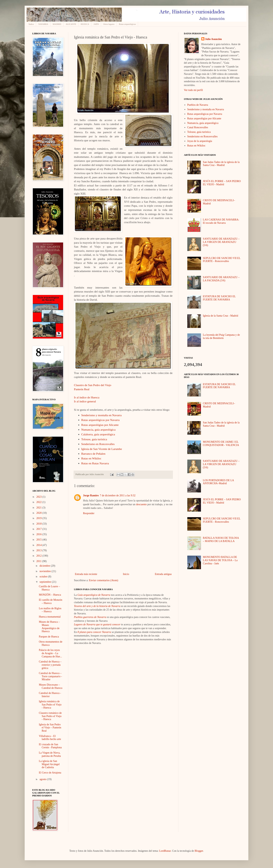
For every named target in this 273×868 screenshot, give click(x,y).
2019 (39, 518)
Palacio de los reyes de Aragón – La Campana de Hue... (50, 653)
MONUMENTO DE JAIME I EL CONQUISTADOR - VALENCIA (221, 443)
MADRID (57, 24)
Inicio (126, 574)
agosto (43, 779)
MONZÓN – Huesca (50, 595)
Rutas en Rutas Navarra (95, 463)
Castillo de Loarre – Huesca (49, 588)
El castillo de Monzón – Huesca (51, 601)
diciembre (45, 566)
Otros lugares (109, 24)
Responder (89, 513)
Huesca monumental (50, 617)
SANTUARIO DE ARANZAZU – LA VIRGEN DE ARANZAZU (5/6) (221, 242)
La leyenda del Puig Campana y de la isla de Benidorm (221, 336)
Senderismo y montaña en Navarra (102, 415)
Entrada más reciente (86, 574)
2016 (39, 534)
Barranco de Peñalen (93, 454)
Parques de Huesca (49, 637)
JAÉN (96, 24)
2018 (39, 524)
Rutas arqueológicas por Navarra (100, 420)
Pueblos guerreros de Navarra (90, 617)
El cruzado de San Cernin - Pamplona (50, 746)
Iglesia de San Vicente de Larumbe (102, 449)
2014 (39, 545)
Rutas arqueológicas (127, 24)
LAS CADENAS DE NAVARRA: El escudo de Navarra (221, 221)
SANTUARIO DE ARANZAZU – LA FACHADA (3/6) (221, 279)
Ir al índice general (85, 401)
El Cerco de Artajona (50, 773)
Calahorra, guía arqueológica (98, 434)
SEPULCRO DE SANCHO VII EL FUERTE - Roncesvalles (222, 260)
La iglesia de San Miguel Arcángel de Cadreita (49, 764)
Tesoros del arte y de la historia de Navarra (97, 606)
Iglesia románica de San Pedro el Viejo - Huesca (50, 705)
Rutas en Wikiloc (91, 458)
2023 (39, 497)
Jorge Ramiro (91, 495)
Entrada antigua (163, 574)
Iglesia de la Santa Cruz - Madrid (220, 316)
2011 (39, 561)
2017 (39, 529)
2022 (39, 502)
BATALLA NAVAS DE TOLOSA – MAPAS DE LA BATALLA (221, 540)
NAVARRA (43, 24)
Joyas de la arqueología (200, 141)
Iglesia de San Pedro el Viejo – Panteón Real (50, 728)
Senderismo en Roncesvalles (98, 444)
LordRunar (165, 851)
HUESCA (85, 24)
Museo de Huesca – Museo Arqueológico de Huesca (49, 627)
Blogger (199, 851)
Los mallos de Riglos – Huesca (50, 610)
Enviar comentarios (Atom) (104, 580)
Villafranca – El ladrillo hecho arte (50, 738)
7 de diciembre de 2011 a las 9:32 (118, 495)
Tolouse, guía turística (94, 439)
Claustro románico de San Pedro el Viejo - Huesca (50, 716)
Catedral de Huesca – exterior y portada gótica (50, 665)
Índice (31, 24)
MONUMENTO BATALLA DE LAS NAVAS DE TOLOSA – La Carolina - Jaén (220, 560)
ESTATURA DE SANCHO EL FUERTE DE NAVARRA (219, 298)
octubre (44, 577)
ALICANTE (71, 24)
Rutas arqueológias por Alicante (100, 425)
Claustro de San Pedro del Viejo (93, 385)
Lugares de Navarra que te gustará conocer (97, 624)
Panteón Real (82, 389)
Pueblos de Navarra (198, 105)
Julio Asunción (213, 39)
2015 (39, 540)
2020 (39, 513)
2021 (39, 508)
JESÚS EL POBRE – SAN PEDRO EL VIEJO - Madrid (222, 183)
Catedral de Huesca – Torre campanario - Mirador (50, 676)
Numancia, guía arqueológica (98, 430)
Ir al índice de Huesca (87, 397)
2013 (39, 550)
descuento (141, 504)
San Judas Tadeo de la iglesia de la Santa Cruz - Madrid (221, 164)
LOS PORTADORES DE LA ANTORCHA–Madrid (218, 482)
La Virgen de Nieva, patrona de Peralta (50, 754)
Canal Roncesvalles (198, 127)
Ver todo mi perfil (193, 90)
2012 (39, 556)
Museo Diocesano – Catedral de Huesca (51, 686)
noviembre (45, 571)
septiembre (46, 582)
